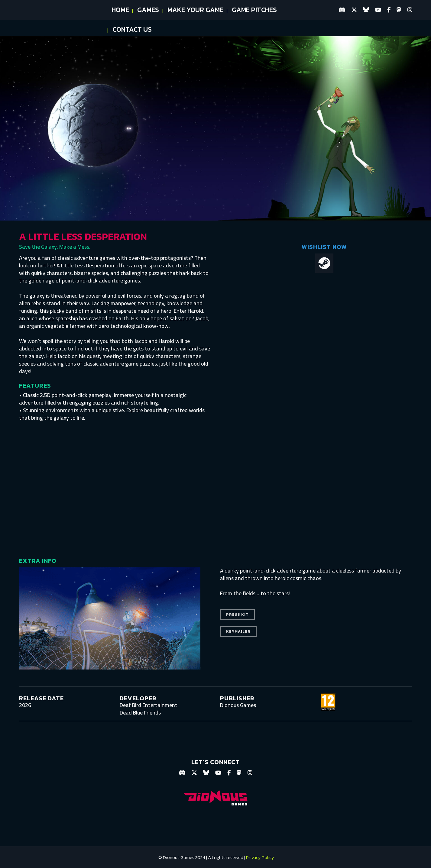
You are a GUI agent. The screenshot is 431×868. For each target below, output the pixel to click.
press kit (237, 615)
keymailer (238, 631)
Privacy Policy (260, 857)
